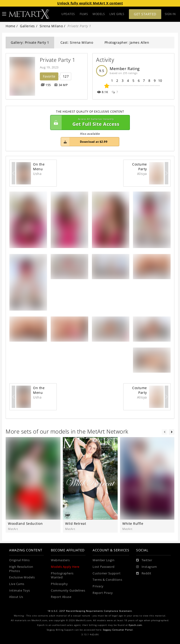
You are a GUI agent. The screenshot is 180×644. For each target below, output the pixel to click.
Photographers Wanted (62, 575)
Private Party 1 (58, 60)
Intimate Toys (20, 591)
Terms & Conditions (107, 580)
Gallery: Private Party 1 (30, 42)
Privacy (98, 586)
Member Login (103, 560)
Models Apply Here (65, 567)
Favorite (49, 76)
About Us (16, 597)
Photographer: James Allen (127, 42)
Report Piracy (103, 593)
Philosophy (59, 584)
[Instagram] (146, 567)
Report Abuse (61, 597)
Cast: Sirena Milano (77, 42)
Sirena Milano (51, 26)
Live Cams (17, 584)
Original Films (19, 560)
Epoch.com (135, 625)
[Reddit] (144, 573)
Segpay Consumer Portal (118, 630)
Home (10, 26)
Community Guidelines (68, 591)
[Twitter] (144, 560)
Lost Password (104, 567)
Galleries (27, 26)
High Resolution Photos (21, 569)
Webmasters (60, 560)
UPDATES (68, 14)
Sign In (170, 14)
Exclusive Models (22, 577)
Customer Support (107, 573)
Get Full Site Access (89, 122)
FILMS (84, 14)
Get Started (145, 14)
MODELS (99, 14)
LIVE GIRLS (117, 14)
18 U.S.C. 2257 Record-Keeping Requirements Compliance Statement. (90, 611)
